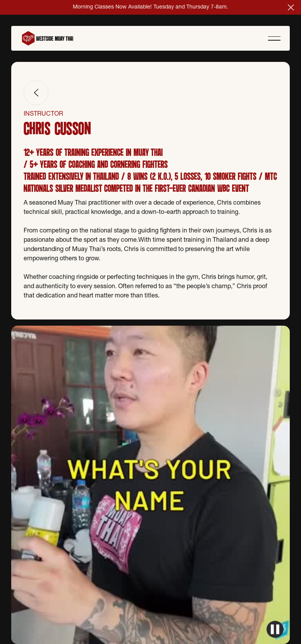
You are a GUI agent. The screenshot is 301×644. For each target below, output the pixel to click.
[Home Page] (52, 38)
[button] (291, 7)
